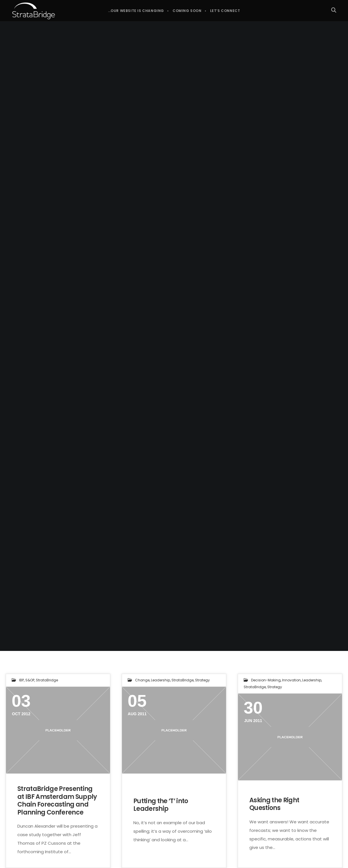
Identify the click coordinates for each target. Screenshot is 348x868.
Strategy (202, 680)
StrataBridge (47, 680)
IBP (21, 680)
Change (142, 680)
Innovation (291, 680)
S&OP (30, 680)
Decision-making (266, 680)
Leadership (160, 680)
